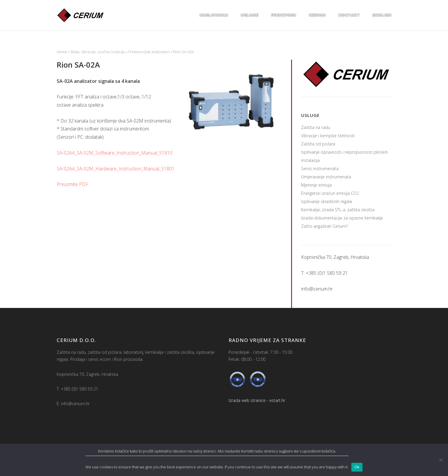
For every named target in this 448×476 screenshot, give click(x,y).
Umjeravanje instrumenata (326, 177)
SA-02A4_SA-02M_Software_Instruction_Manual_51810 (115, 153)
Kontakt (349, 15)
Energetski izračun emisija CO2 (330, 193)
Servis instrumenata (320, 169)
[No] (441, 460)
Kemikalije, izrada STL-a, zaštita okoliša (338, 210)
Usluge (250, 15)
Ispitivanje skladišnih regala (327, 201)
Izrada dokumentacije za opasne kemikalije (342, 218)
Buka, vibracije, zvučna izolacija (98, 52)
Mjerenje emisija (316, 185)
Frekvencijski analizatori (149, 52)
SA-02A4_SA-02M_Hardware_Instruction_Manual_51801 (116, 169)
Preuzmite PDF (72, 184)
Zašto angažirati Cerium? (324, 226)
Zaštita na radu (316, 127)
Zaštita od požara (318, 144)
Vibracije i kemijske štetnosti (328, 136)
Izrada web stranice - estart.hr (257, 400)
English (382, 15)
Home (62, 52)
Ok (357, 467)
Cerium (317, 15)
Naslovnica (214, 15)
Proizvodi (284, 15)
